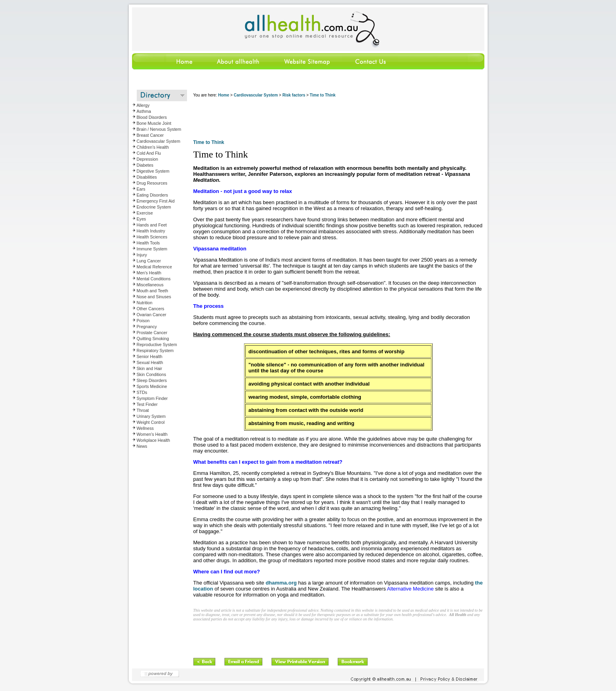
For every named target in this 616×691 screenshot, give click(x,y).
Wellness (145, 428)
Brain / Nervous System (159, 129)
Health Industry (151, 231)
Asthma (144, 111)
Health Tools (148, 243)
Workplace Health (154, 440)
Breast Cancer (150, 135)
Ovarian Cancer (152, 315)
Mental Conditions (154, 279)
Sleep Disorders (152, 380)
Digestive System (153, 171)
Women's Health (152, 434)
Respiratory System (155, 350)
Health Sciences (152, 237)
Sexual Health (150, 362)
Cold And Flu (149, 153)
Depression (148, 159)
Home (224, 95)
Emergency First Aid (156, 201)
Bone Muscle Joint (154, 123)
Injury (142, 255)
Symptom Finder (152, 398)
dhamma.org (281, 583)
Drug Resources (152, 183)
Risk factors (294, 95)
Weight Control (151, 422)
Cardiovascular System (159, 141)
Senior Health (150, 356)
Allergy (143, 105)
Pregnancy (147, 327)
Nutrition (145, 303)
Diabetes (145, 165)
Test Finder (147, 404)
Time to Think (323, 95)
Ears (141, 189)
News (142, 446)
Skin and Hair (150, 368)
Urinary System (151, 416)
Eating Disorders (153, 195)
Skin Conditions (152, 374)
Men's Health (149, 273)
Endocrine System (154, 207)
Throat (143, 410)
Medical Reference (154, 267)
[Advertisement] (339, 120)
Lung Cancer (149, 261)
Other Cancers (151, 309)
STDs (142, 392)
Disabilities (147, 177)
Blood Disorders (152, 117)
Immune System (152, 249)
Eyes (142, 219)
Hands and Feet (152, 225)
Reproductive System (157, 345)
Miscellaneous (150, 285)
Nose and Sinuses (154, 297)
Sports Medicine (152, 386)
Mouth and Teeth (153, 291)
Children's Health (153, 147)
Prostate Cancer (152, 333)
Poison (143, 321)
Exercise (145, 213)
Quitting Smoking (153, 339)
